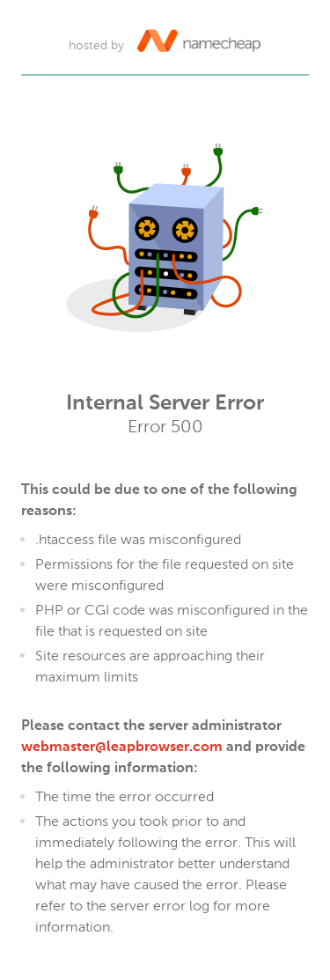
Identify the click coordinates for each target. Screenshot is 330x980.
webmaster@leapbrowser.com (122, 748)
